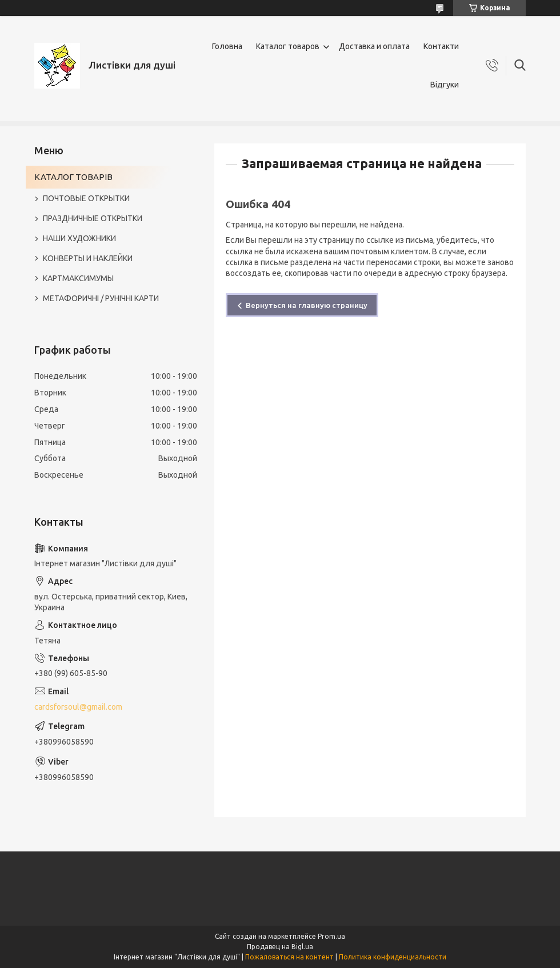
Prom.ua (331, 936)
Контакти (441, 46)
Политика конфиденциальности (393, 957)
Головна (227, 46)
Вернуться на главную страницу (307, 305)
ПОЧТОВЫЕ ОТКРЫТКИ (86, 198)
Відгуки (445, 85)
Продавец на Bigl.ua (280, 947)
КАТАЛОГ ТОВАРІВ (73, 177)
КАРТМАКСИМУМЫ (78, 278)
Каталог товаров (288, 46)
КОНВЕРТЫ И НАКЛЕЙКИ (88, 258)
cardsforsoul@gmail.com (78, 707)
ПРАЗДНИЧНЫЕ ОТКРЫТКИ (93, 218)
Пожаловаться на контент (289, 957)
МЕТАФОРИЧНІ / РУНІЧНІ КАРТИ (101, 298)
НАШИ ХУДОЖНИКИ (79, 238)
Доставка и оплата (374, 46)
